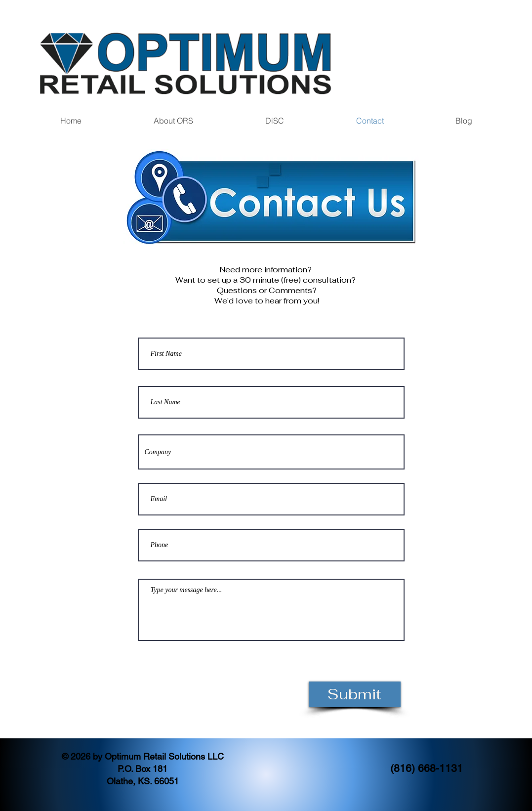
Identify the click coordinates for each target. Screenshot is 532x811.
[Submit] (355, 694)
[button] (173, 121)
